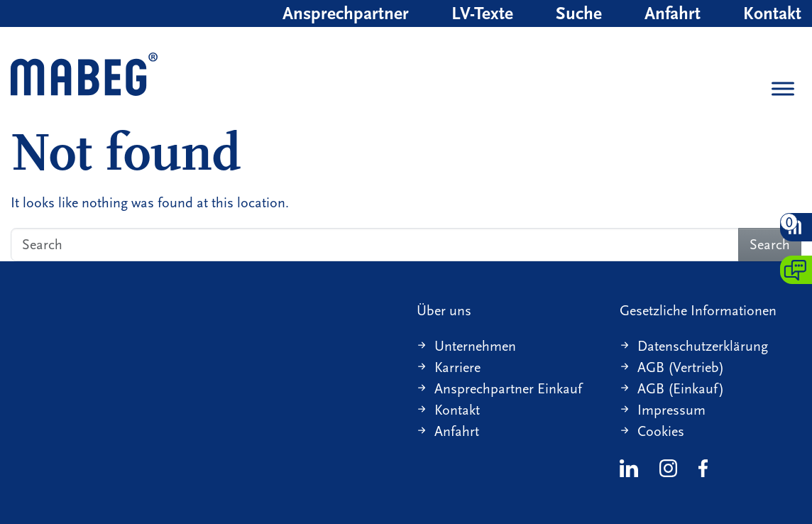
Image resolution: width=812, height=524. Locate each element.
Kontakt (772, 13)
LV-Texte (482, 13)
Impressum (671, 410)
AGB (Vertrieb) (681, 367)
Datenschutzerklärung (703, 346)
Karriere (457, 367)
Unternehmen (475, 346)
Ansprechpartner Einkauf (508, 389)
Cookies (661, 431)
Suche (579, 13)
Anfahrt (673, 13)
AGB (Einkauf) (681, 389)
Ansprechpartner (346, 13)
